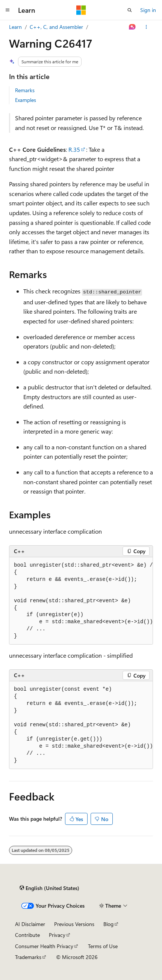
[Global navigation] (8, 10)
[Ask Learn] (132, 27)
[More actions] (146, 27)
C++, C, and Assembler (56, 27)
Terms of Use (103, 946)
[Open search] (130, 10)
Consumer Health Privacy (44, 946)
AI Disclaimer (30, 924)
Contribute (27, 935)
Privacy (57, 935)
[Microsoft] (81, 10)
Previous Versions (74, 924)
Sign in (148, 10)
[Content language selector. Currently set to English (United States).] (49, 888)
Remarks (25, 90)
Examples (26, 100)
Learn (15, 27)
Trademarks (28, 957)
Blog (108, 924)
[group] (81, 601)
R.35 (74, 149)
